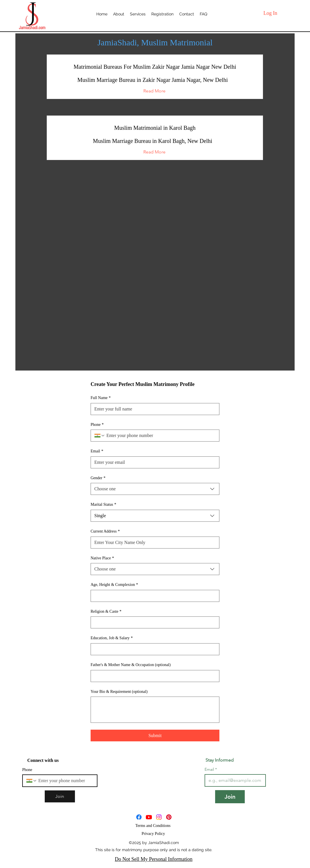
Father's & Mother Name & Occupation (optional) (131, 665)
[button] (155, 91)
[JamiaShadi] (149, 817)
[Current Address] (153, 543)
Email (97, 451)
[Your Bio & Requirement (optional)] (155, 710)
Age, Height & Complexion (114, 585)
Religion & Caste (106, 612)
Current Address (105, 531)
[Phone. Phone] (160, 436)
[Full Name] (153, 409)
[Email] (153, 462)
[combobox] (155, 489)
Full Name (101, 398)
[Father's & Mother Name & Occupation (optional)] (153, 676)
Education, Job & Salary (112, 638)
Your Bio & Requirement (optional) (119, 692)
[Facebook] (139, 817)
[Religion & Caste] (153, 622)
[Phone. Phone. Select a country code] (100, 436)
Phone (97, 425)
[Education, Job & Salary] (153, 649)
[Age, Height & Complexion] (153, 596)
